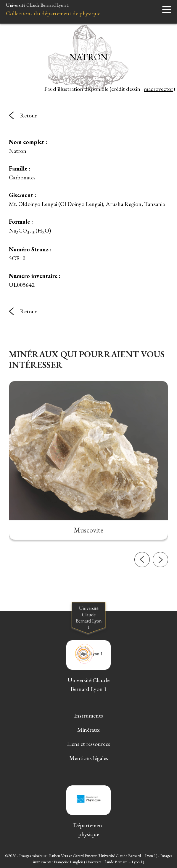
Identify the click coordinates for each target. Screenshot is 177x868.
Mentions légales (89, 758)
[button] (142, 579)
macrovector (159, 89)
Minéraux (89, 730)
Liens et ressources (89, 744)
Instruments (89, 715)
